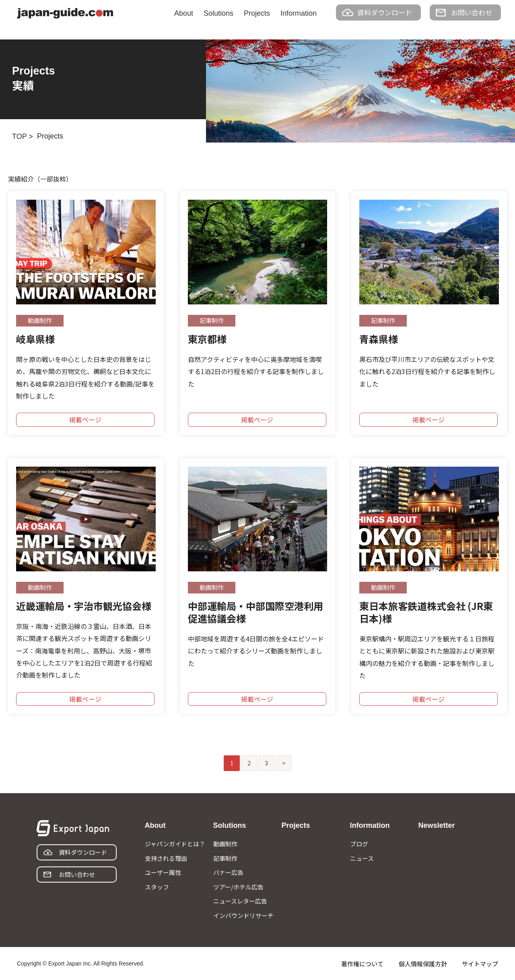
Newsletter (437, 825)
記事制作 (225, 858)
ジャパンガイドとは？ (175, 844)
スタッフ (157, 887)
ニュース (362, 858)
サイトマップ (480, 964)
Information (299, 13)
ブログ (359, 844)
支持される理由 (166, 858)
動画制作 (225, 844)
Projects (257, 13)
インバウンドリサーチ (243, 915)
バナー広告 (228, 872)
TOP (19, 136)
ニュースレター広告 (240, 901)
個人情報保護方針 (423, 964)
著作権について (362, 964)
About (184, 13)
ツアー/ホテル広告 (238, 887)
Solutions (218, 13)
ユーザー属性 (163, 872)
